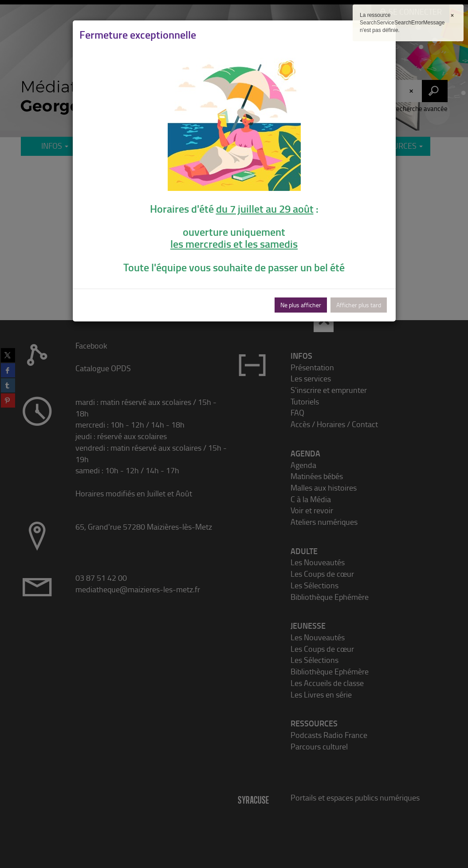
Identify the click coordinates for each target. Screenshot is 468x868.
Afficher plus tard (359, 305)
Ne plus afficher (301, 305)
